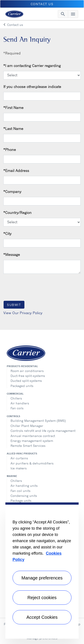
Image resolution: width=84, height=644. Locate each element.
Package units (21, 501)
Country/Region (17, 213)
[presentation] (37, 287)
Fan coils (17, 408)
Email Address (16, 171)
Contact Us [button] (42, 4)
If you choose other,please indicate (32, 87)
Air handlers (20, 403)
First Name (13, 108)
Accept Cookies (42, 617)
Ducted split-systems (26, 381)
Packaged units (22, 386)
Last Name (13, 129)
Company (12, 192)
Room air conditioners (27, 371)
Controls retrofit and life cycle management (43, 431)
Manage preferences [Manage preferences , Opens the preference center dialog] (42, 578)
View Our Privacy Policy (23, 313)
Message (12, 255)
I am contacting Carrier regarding (32, 66)
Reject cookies (42, 598)
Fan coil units (20, 491)
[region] (42, 571)
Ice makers (19, 468)
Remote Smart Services (28, 446)
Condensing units (24, 496)
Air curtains (19, 458)
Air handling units (24, 486)
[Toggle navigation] (63, 14)
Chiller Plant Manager (27, 426)
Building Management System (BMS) (38, 421)
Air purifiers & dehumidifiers (32, 463)
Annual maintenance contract (33, 436)
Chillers (16, 398)
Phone (10, 150)
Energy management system (32, 441)
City (7, 234)
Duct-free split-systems (28, 376)
